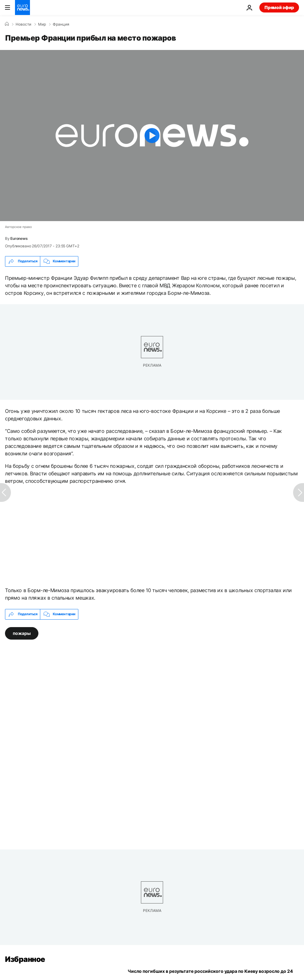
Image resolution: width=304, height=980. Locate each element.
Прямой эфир (279, 7)
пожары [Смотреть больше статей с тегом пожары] (22, 633)
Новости (23, 24)
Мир (42, 24)
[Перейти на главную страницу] (22, 7)
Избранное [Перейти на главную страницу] (25, 959)
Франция (61, 24)
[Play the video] (152, 136)
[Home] (7, 24)
